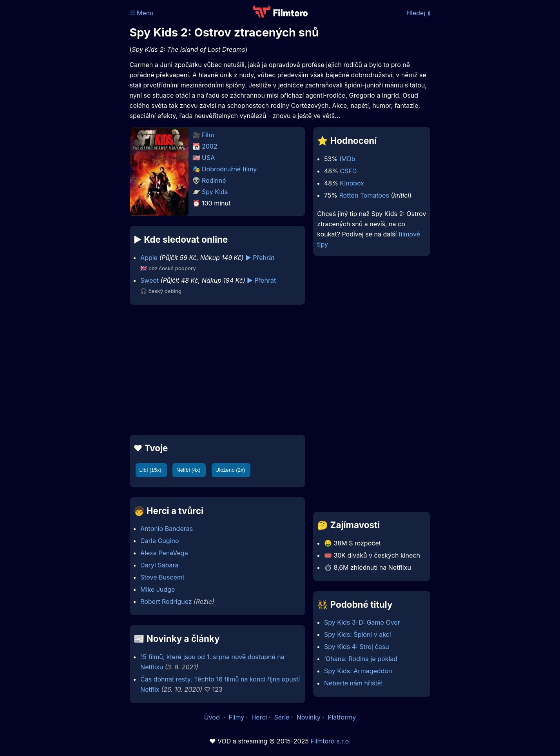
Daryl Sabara (159, 565)
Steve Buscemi (162, 577)
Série (282, 717)
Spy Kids (215, 192)
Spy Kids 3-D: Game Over (362, 622)
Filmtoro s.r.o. (331, 741)
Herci (259, 717)
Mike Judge (158, 589)
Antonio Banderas (167, 529)
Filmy (236, 717)
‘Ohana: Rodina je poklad (361, 659)
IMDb (347, 159)
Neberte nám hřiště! (353, 683)
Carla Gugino (159, 541)
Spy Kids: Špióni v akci (358, 634)
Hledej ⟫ (419, 13)
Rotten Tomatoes (364, 195)
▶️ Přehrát (260, 258)
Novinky (309, 717)
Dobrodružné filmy (229, 169)
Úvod (213, 717)
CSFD (348, 171)
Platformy (342, 717)
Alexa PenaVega (164, 553)
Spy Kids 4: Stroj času (357, 647)
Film (208, 135)
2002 (210, 146)
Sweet (150, 280)
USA (208, 158)
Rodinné (214, 180)
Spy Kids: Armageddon (358, 671)
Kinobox (352, 183)
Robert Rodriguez (166, 602)
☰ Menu (142, 13)
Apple (149, 258)
